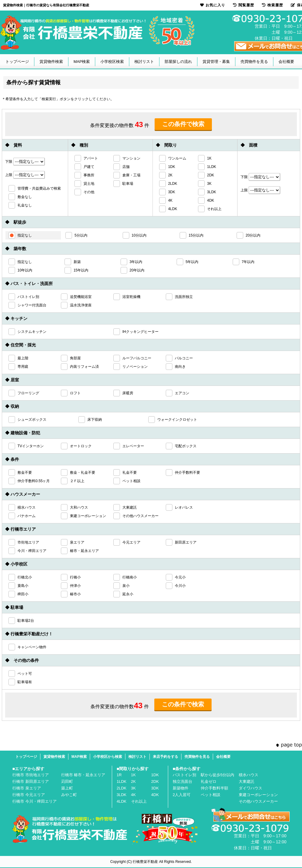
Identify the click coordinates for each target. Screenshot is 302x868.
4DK (155, 795)
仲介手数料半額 (214, 788)
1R (119, 775)
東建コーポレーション (258, 795)
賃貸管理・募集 (216, 62)
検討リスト (144, 62)
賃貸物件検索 (51, 62)
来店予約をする (165, 757)
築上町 (67, 788)
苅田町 (67, 781)
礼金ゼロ (209, 781)
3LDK (122, 795)
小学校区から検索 (108, 757)
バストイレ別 (184, 775)
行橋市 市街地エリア (31, 775)
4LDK (122, 801)
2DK (155, 781)
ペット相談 (211, 795)
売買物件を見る (254, 62)
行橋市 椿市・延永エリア (83, 775)
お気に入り (213, 5)
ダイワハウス (250, 788)
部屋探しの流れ (178, 62)
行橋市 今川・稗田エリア (35, 801)
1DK (155, 775)
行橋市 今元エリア (29, 795)
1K (134, 775)
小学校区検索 (112, 62)
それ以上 (139, 801)
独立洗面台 (182, 781)
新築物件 (181, 788)
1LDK (122, 781)
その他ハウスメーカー (258, 801)
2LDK (122, 788)
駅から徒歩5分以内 (217, 775)
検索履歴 (272, 5)
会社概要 (286, 62)
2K (134, 781)
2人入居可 (182, 795)
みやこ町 (69, 795)
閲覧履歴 (244, 5)
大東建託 (247, 781)
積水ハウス (249, 775)
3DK (155, 788)
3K (134, 788)
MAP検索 (82, 62)
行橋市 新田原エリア (31, 781)
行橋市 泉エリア (27, 788)
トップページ (17, 62)
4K (134, 795)
